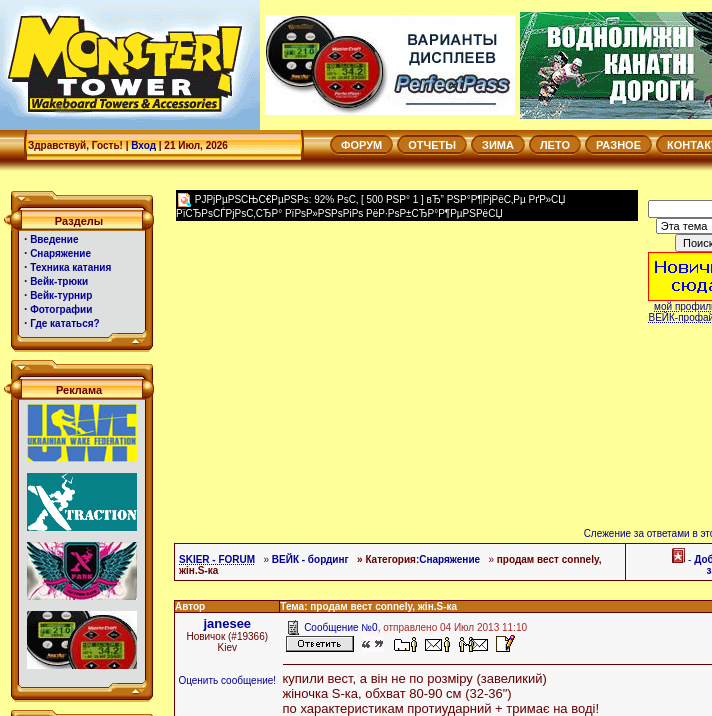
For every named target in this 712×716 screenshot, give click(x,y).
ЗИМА (498, 145)
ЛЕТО (555, 145)
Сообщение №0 (341, 627)
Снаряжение (449, 559)
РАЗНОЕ (618, 145)
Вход (143, 145)
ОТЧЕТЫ (432, 145)
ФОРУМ (361, 145)
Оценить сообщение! (227, 680)
